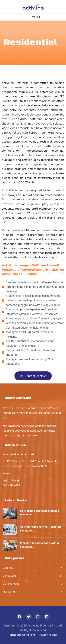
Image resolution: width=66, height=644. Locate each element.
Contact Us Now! (33, 376)
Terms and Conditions (22, 635)
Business (8, 568)
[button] (33, 17)
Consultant (9, 576)
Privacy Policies (48, 635)
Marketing (9, 592)
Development (11, 584)
